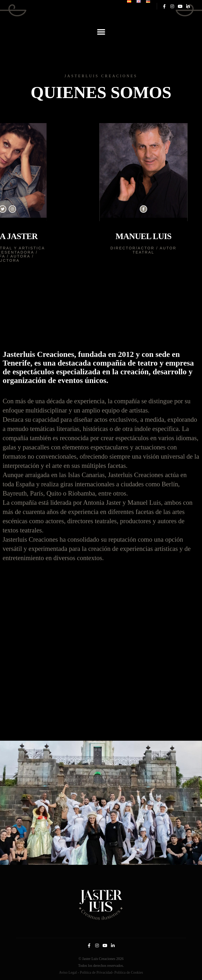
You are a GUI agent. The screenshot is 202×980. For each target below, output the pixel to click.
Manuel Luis (131, 236)
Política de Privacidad (96, 972)
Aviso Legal (68, 972)
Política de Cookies (129, 972)
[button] (101, 32)
